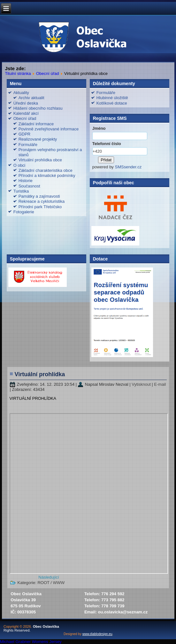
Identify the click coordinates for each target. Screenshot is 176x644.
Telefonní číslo (107, 144)
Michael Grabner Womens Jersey (31, 642)
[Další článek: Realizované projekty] (49, 577)
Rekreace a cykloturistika (42, 201)
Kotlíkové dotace (112, 103)
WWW (59, 583)
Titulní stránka (18, 73)
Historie (26, 181)
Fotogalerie (24, 212)
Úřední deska (26, 103)
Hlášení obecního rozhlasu (38, 108)
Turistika (21, 191)
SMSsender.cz (128, 167)
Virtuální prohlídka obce (40, 160)
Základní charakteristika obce (46, 170)
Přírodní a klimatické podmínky (47, 176)
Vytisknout (142, 384)
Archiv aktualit (31, 98)
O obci (19, 165)
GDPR (25, 134)
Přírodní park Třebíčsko (40, 207)
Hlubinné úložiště (112, 98)
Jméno (99, 128)
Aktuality (21, 93)
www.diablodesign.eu (97, 634)
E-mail (160, 384)
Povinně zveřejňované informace (49, 129)
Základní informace (36, 124)
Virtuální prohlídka (40, 374)
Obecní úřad (48, 73)
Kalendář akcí (26, 113)
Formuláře (28, 145)
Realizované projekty (38, 139)
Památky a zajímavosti (39, 196)
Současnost (29, 186)
